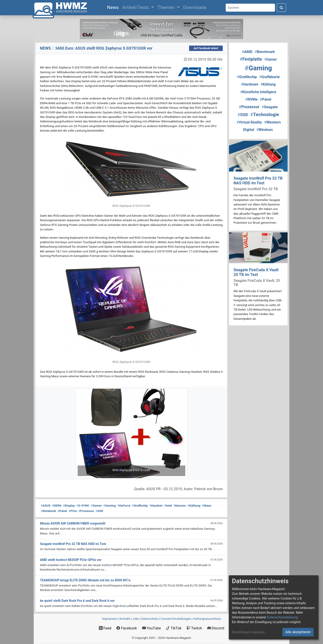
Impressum (110, 619)
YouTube (152, 628)
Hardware (250, 84)
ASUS (46, 505)
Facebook (127, 628)
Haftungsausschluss (207, 619)
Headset (156, 505)
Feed (105, 628)
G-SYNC (83, 505)
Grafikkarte (270, 77)
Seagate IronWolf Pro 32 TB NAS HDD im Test (258, 181)
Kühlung (194, 505)
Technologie (265, 115)
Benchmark (265, 52)
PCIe (73, 511)
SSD (99, 511)
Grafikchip (140, 505)
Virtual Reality (249, 122)
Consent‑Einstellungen (176, 619)
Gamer (96, 505)
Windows (265, 130)
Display (69, 505)
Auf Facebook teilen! (206, 48)
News (114, 7)
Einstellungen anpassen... (250, 632)
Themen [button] (167, 7)
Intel (168, 505)
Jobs (136, 619)
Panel (62, 511)
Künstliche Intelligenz (258, 92)
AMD (247, 52)
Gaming (109, 505)
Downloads (195, 7)
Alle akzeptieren (298, 632)
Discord (216, 628)
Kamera (180, 505)
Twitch (194, 628)
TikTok (174, 628)
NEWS (45, 48)
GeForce (124, 505)
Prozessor (86, 511)
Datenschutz (150, 619)
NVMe (252, 99)
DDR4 (57, 505)
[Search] (250, 8)
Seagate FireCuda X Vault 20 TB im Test (256, 272)
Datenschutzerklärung (282, 617)
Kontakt (125, 619)
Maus (207, 505)
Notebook (48, 511)
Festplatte (251, 59)
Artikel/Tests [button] (136, 7)
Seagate (270, 107)
